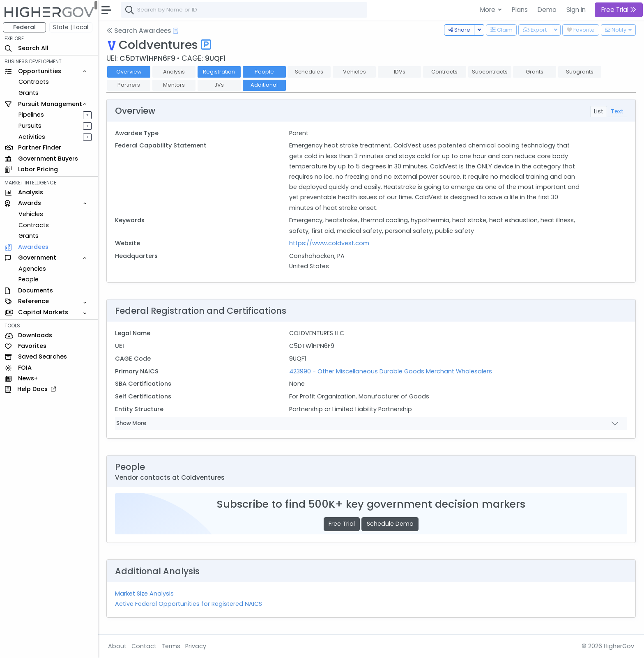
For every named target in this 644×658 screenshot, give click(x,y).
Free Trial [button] (619, 10)
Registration (219, 72)
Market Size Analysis (145, 594)
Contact (144, 646)
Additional (264, 85)
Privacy (196, 646)
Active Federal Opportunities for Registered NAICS (189, 604)
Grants (29, 93)
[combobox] (244, 10)
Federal (25, 27)
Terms (171, 646)
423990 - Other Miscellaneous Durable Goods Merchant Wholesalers (391, 371)
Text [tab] (617, 111)
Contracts (34, 82)
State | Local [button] (71, 27)
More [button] (489, 10)
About (118, 646)
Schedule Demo (390, 524)
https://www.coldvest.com (329, 243)
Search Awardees (139, 31)
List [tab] (599, 111)
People (29, 279)
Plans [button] (520, 10)
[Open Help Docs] (176, 31)
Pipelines (32, 115)
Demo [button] (547, 10)
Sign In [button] (576, 10)
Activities (32, 137)
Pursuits (30, 126)
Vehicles (31, 214)
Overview (129, 72)
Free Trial (342, 524)
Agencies (33, 269)
